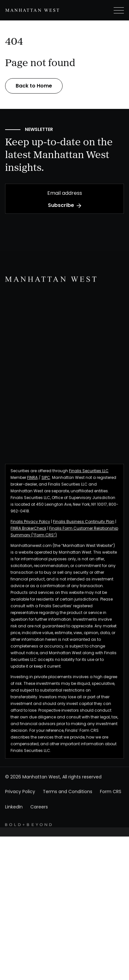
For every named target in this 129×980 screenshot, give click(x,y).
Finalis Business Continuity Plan (84, 528)
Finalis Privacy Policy (30, 528)
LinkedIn (14, 813)
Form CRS (111, 798)
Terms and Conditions (68, 798)
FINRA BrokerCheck (28, 534)
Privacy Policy (20, 798)
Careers (39, 813)
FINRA (32, 483)
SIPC (46, 483)
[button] (114, 10)
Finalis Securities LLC (89, 477)
